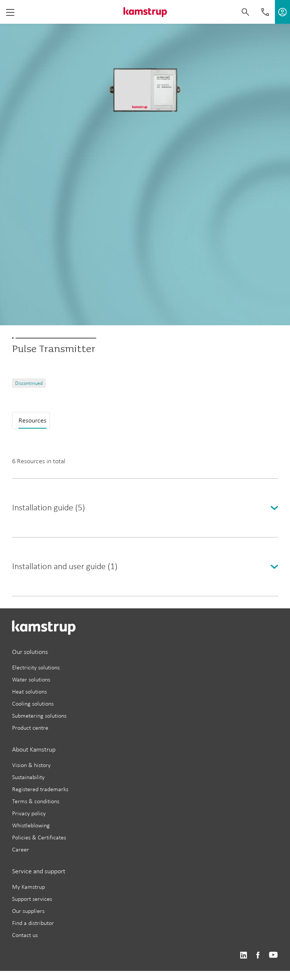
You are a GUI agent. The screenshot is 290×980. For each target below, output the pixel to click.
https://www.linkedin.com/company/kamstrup (243, 955)
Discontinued (29, 383)
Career (21, 849)
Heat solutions (29, 691)
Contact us (25, 935)
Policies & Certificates (39, 837)
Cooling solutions (33, 704)
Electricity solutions (36, 667)
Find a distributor (33, 923)
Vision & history (31, 765)
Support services (32, 899)
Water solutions (31, 679)
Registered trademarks (40, 789)
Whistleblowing (31, 825)
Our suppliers (28, 911)
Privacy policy (29, 813)
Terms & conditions (36, 801)
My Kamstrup (29, 887)
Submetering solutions (39, 716)
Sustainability (28, 777)
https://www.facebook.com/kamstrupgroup (258, 955)
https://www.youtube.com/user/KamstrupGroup (273, 955)
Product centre (30, 728)
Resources (32, 420)
